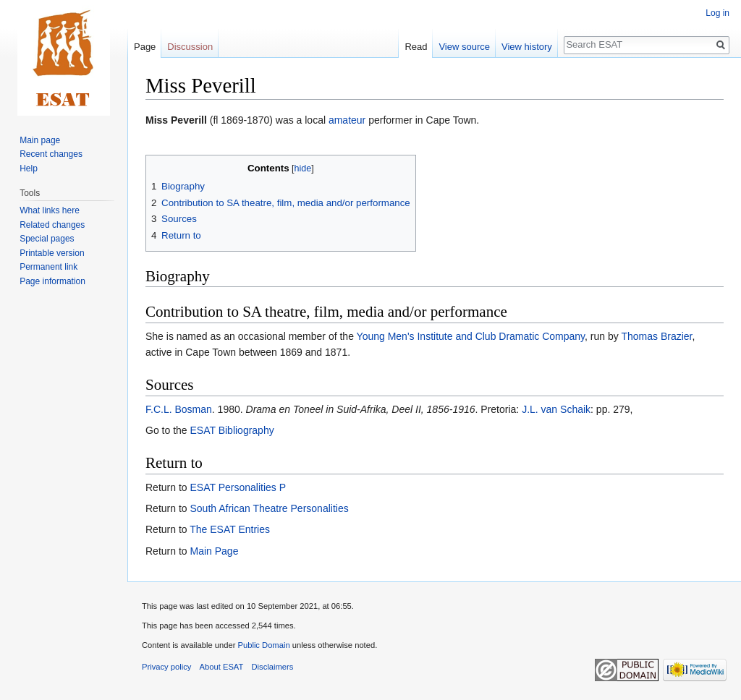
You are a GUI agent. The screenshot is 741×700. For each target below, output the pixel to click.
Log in (717, 13)
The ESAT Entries (230, 529)
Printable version (52, 253)
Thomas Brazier (656, 336)
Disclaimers (273, 667)
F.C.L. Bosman (179, 409)
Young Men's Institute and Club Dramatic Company (471, 336)
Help (29, 168)
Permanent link (48, 267)
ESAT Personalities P (238, 487)
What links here (50, 210)
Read (416, 47)
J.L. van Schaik (556, 409)
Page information (52, 281)
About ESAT (222, 667)
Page (145, 47)
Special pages (47, 239)
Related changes (52, 225)
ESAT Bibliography (232, 430)
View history (527, 47)
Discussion (190, 47)
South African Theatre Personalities (269, 508)
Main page (40, 140)
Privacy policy (166, 667)
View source (464, 47)
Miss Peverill (176, 120)
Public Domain (263, 645)
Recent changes (51, 154)
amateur (347, 120)
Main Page (214, 551)
